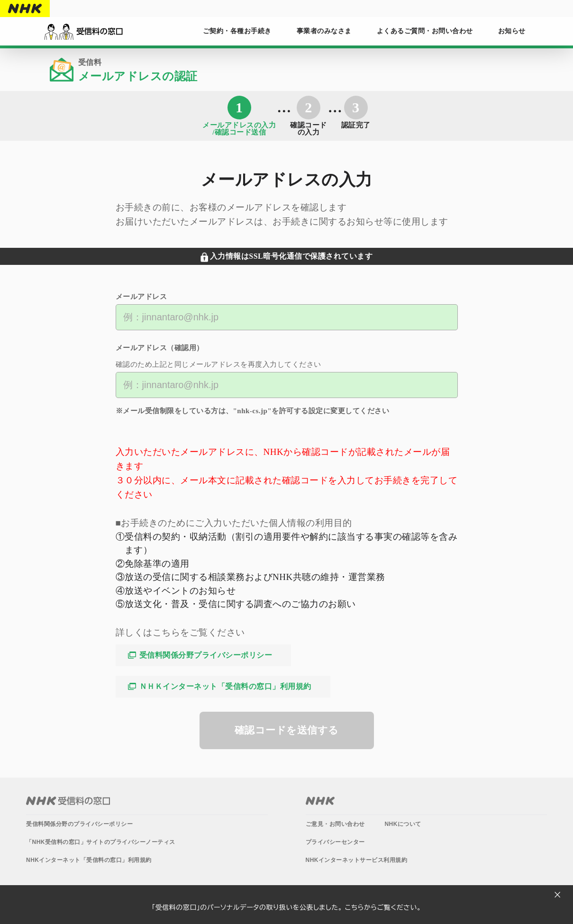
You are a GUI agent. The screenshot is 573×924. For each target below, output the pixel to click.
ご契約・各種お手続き (237, 31)
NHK (25, 9)
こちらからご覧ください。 (383, 907)
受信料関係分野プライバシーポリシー (206, 655)
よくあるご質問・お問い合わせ (425, 31)
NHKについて (403, 824)
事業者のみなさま (324, 31)
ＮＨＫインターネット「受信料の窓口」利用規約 (225, 686)
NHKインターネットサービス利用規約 (357, 860)
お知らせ (512, 31)
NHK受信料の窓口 (68, 801)
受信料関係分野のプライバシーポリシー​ (79, 824)
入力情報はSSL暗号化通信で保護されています (291, 256)
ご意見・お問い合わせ (335, 824)
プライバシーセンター (335, 842)
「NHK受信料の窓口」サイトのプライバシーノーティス (101, 842)
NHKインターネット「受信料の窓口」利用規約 (89, 860)
